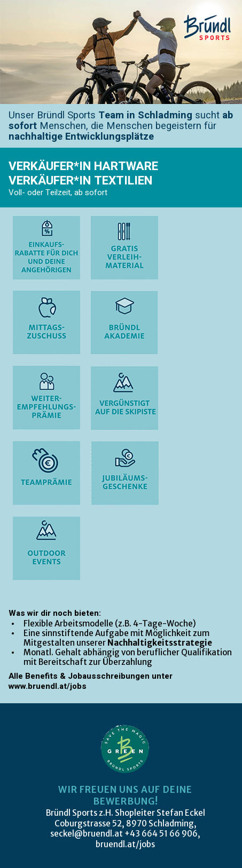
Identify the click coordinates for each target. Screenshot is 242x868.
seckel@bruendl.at (87, 834)
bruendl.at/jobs (125, 844)
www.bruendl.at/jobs (48, 686)
